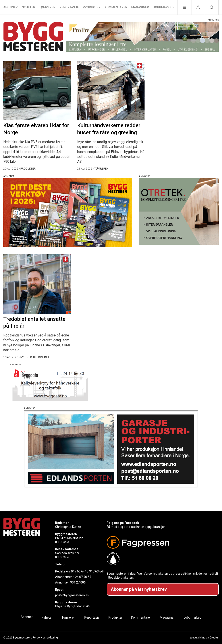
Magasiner (140, 7)
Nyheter (28, 7)
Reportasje (69, 7)
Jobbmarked (163, 7)
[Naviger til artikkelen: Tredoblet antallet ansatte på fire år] (37, 284)
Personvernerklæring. (45, 638)
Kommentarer (116, 7)
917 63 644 (79, 571)
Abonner (11, 7)
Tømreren (47, 7)
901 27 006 (78, 582)
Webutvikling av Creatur (204, 638)
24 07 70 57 (83, 577)
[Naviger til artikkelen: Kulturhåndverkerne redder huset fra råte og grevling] (111, 91)
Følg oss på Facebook (123, 523)
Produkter (92, 7)
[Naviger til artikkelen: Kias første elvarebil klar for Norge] (37, 91)
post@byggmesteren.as (72, 595)
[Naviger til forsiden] (33, 37)
